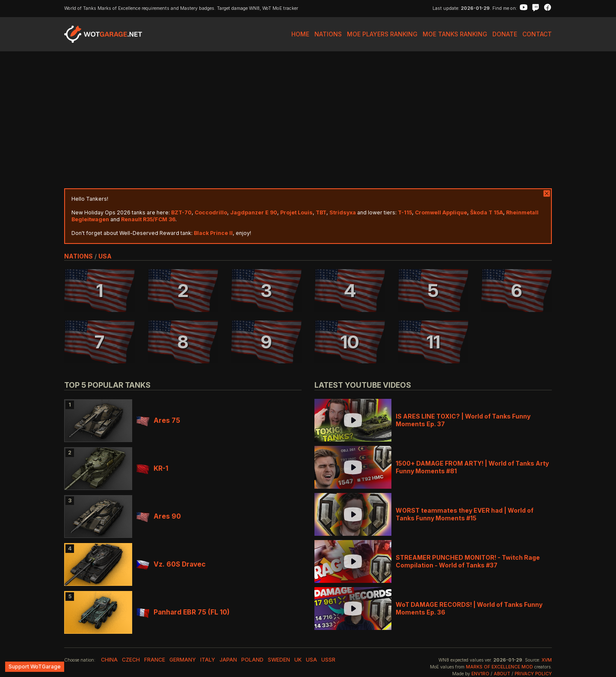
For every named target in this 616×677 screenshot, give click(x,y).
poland (252, 660)
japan (228, 660)
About (502, 674)
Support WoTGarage (35, 667)
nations (78, 256)
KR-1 (152, 468)
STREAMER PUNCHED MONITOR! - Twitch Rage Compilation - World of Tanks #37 (468, 561)
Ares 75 (158, 420)
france (155, 660)
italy (208, 660)
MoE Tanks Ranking (455, 34)
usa (105, 256)
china (109, 660)
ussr (328, 660)
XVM (547, 660)
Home (300, 34)
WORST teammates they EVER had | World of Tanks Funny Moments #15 (465, 514)
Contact (537, 34)
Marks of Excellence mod (499, 667)
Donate (505, 34)
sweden (279, 660)
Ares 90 (159, 516)
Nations (328, 34)
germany (183, 660)
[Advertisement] (308, 120)
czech (131, 660)
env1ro (480, 674)
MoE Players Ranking (382, 34)
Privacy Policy (533, 674)
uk (298, 660)
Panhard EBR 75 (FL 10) (183, 612)
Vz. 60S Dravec (171, 564)
